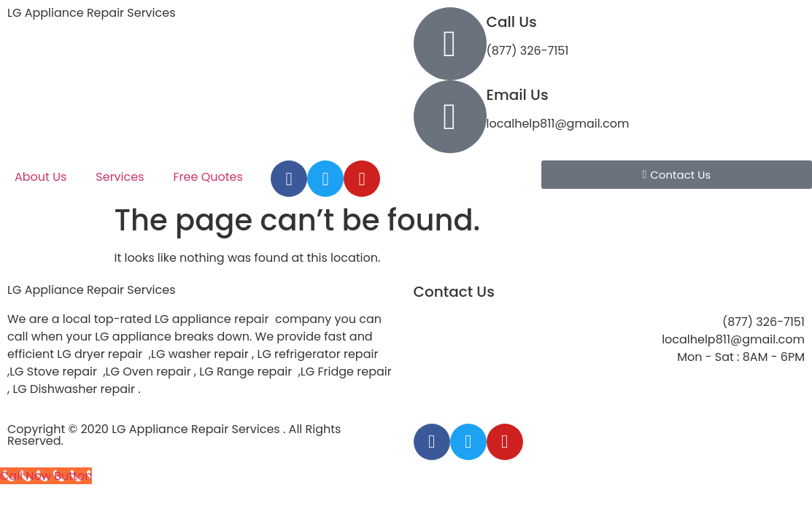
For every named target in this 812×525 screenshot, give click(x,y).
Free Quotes (208, 177)
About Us (40, 177)
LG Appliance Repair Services (92, 13)
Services (120, 177)
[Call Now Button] (46, 476)
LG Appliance (92, 290)
